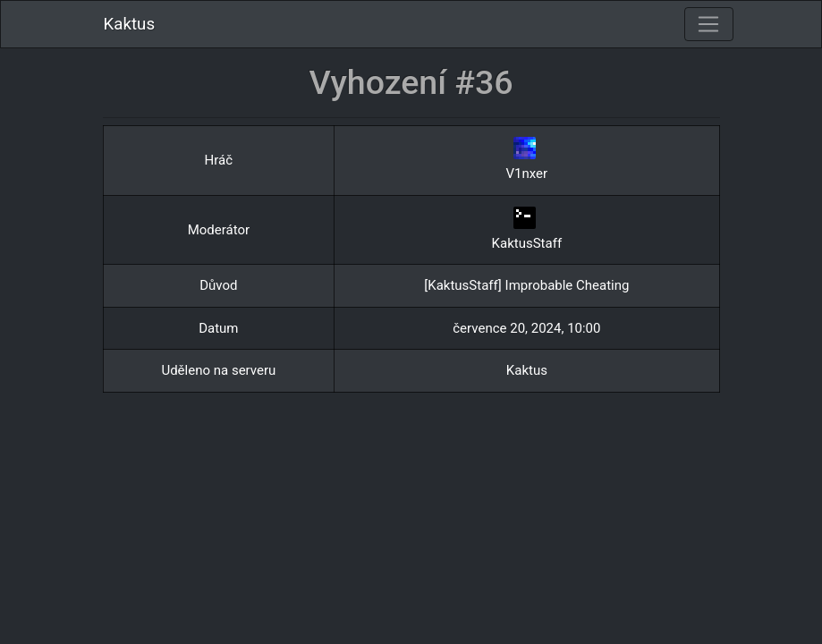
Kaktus (130, 24)
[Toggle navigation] (708, 24)
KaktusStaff (527, 243)
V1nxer (527, 174)
